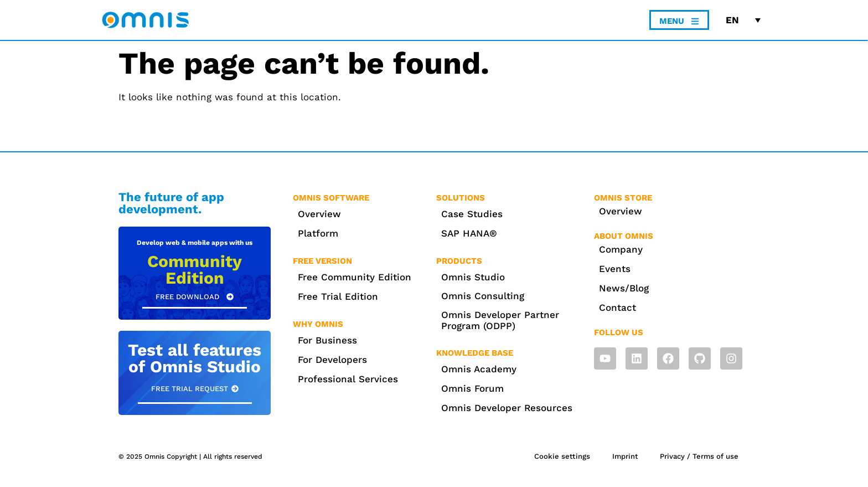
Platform (318, 233)
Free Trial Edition (338, 296)
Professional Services (348, 379)
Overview (319, 214)
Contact (618, 307)
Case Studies (472, 214)
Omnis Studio (473, 277)
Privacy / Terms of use (699, 456)
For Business (327, 340)
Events (615, 269)
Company (621, 249)
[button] (195, 389)
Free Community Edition (355, 277)
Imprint (625, 456)
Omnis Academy (479, 369)
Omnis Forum (472, 388)
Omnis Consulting (483, 296)
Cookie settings (562, 456)
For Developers (332, 360)
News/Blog (624, 288)
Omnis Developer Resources (507, 408)
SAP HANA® (469, 233)
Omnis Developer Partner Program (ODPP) (500, 320)
